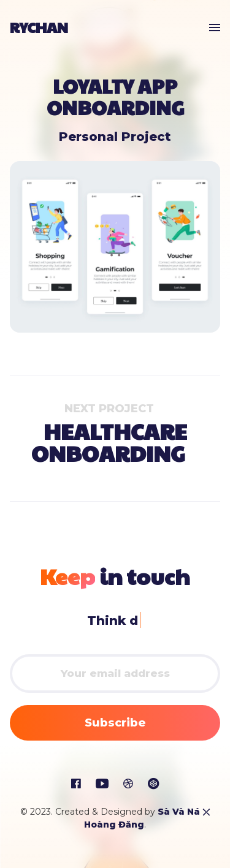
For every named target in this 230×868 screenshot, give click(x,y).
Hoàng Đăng (114, 825)
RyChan (39, 27)
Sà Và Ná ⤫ (184, 812)
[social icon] (76, 784)
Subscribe (115, 723)
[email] (115, 674)
